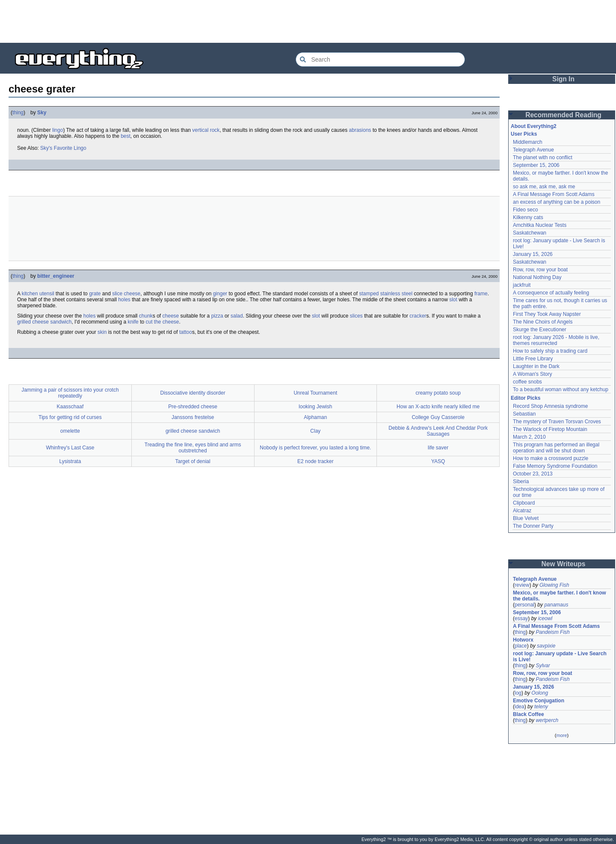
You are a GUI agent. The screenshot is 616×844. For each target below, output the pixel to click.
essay (521, 618)
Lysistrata (70, 461)
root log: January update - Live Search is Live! (560, 657)
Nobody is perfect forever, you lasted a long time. (315, 448)
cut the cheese (162, 322)
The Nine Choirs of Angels (543, 322)
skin (102, 332)
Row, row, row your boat (540, 270)
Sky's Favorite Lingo (63, 148)
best (126, 136)
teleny (541, 707)
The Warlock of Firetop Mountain (550, 429)
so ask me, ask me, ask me (544, 187)
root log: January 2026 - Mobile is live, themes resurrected (556, 340)
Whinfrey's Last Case (70, 448)
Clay (315, 431)
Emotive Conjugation (539, 701)
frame (481, 294)
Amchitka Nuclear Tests (540, 225)
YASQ (438, 461)
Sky (42, 113)
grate (95, 294)
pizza (217, 316)
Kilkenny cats (528, 217)
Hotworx (523, 640)
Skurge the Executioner (540, 330)
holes (124, 300)
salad (237, 316)
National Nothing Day (537, 277)
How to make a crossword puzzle (551, 458)
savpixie (546, 646)
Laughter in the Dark (536, 366)
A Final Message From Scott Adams (554, 194)
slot (453, 300)
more (561, 735)
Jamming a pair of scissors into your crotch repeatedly (70, 393)
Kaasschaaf (70, 407)
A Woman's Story (532, 374)
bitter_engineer (56, 276)
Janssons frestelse (193, 417)
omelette (70, 431)
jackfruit (522, 285)
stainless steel (396, 294)
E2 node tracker (315, 461)
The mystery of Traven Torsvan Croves (557, 422)
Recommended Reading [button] (563, 115)
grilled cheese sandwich (44, 322)
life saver (438, 448)
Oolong (540, 693)
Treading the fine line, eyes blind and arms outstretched (193, 448)
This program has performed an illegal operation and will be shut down (556, 448)
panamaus (556, 605)
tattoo (186, 332)
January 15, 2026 (533, 254)
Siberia (521, 481)
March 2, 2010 (529, 437)
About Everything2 (534, 126)
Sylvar (543, 666)
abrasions (360, 130)
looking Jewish (315, 407)
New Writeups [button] (564, 564)
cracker (418, 316)
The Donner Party (533, 526)
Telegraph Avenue (533, 150)
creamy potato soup (438, 393)
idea (520, 707)
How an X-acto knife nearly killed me (438, 407)
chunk (146, 316)
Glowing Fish (554, 585)
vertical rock (206, 130)
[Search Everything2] (380, 59)
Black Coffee (529, 714)
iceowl (545, 618)
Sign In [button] (563, 79)
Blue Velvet (526, 518)
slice (117, 294)
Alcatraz (522, 511)
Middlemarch (528, 142)
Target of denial (193, 461)
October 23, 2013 (533, 474)
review (522, 585)
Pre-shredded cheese (193, 407)
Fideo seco (526, 210)
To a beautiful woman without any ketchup (561, 389)
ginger (220, 294)
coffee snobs (527, 382)
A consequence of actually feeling (551, 293)
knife (133, 322)
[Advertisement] (308, 21)
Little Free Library (533, 359)
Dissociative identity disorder (193, 393)
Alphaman (315, 417)
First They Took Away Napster (547, 314)
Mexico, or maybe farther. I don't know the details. (560, 596)
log (518, 693)
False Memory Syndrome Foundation (555, 466)
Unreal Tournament (315, 393)
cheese (132, 294)
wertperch (547, 720)
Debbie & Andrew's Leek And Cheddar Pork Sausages (438, 431)
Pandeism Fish (552, 632)
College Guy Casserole (438, 417)
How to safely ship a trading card (550, 351)
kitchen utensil (38, 294)
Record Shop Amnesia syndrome (550, 406)
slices (356, 316)
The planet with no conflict (543, 158)
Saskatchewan (530, 233)
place (521, 646)
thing (18, 113)
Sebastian (524, 414)
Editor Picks (526, 398)
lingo (58, 130)
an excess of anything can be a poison (557, 202)
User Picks (524, 134)
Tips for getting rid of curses (70, 417)
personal (524, 605)
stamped (369, 294)
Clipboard (524, 503)
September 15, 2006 (536, 165)
